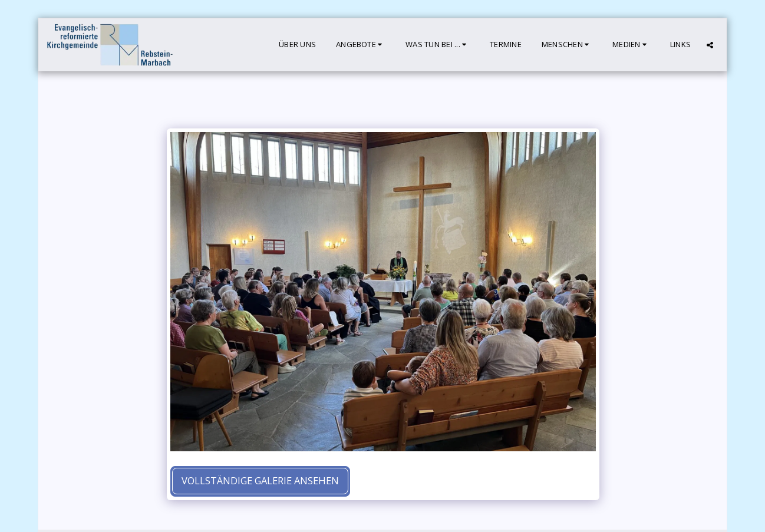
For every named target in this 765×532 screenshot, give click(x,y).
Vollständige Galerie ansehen (260, 480)
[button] (361, 45)
